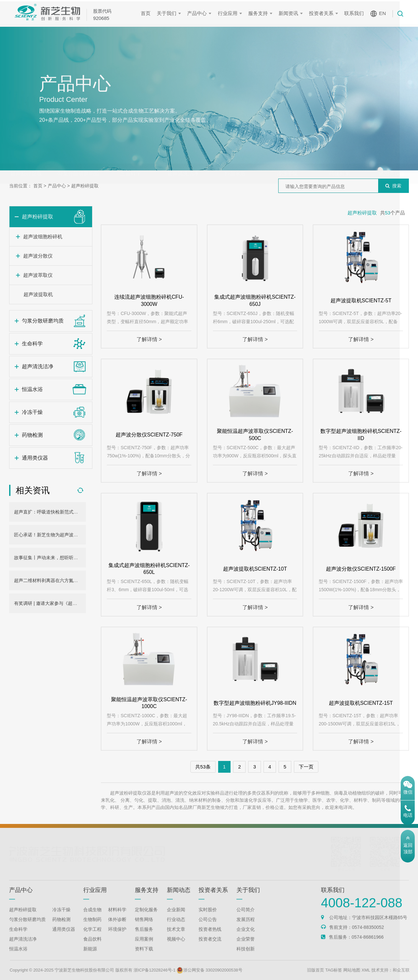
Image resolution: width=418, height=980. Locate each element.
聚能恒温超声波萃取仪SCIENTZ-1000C (149, 703)
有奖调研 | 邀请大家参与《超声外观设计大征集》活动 (68, 603)
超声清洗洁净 (183, 161)
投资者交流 (210, 947)
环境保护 (117, 938)
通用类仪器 (392, 161)
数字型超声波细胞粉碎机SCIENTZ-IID (361, 435)
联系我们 (356, 13)
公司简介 (246, 918)
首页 (148, 13)
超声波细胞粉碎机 (43, 237)
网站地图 (373, 970)
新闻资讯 (290, 13)
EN (384, 13)
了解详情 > (149, 339)
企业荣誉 (246, 947)
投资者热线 (210, 938)
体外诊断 (117, 928)
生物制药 (92, 928)
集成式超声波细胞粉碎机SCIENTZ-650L (149, 569)
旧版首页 (337, 970)
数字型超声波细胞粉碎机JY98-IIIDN (255, 703)
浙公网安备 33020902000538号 (232, 970)
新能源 (90, 957)
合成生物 (92, 918)
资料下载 (144, 957)
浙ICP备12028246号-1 (176, 970)
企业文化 (246, 938)
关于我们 (169, 13)
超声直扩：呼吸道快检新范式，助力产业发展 (60, 512)
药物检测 (340, 161)
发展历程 (246, 928)
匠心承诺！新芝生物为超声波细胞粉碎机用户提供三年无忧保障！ (80, 535)
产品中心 (199, 13)
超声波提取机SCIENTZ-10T (255, 569)
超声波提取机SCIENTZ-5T (361, 300)
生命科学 (131, 161)
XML (387, 970)
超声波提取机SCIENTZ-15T (361, 703)
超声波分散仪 (38, 256)
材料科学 (117, 918)
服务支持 (260, 13)
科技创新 (246, 957)
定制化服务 (146, 918)
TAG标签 (355, 970)
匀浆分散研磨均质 (78, 161)
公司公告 (208, 928)
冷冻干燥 (287, 161)
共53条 (203, 767)
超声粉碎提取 (26, 161)
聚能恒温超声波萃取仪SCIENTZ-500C (255, 435)
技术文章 (176, 938)
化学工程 (92, 938)
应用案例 (144, 947)
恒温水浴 (235, 161)
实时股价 (208, 918)
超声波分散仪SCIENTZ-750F (149, 435)
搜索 (393, 186)
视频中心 (176, 947)
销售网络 (144, 928)
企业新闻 (176, 918)
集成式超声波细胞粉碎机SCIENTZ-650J (255, 300)
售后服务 (144, 938)
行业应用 (229, 13)
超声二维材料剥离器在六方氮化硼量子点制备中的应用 (69, 580)
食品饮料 (92, 947)
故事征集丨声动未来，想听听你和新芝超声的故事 (64, 558)
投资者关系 (323, 13)
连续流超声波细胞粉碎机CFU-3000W (149, 300)
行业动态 (176, 928)
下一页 (306, 767)
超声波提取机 (38, 294)
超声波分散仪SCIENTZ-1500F (361, 569)
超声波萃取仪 (38, 275)
